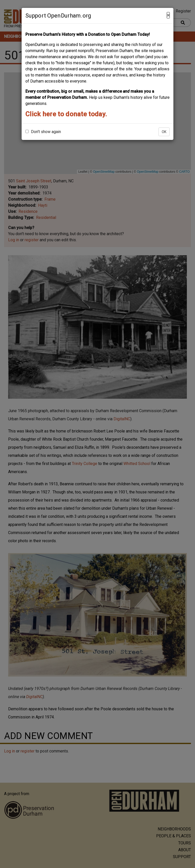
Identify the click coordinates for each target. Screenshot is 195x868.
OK (164, 132)
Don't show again (43, 132)
